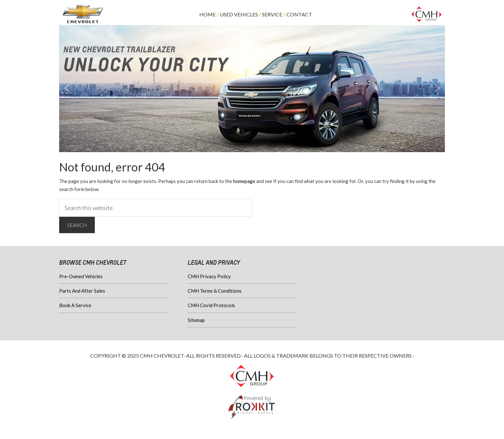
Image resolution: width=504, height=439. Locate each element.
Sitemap (196, 320)
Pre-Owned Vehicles (81, 276)
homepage (244, 181)
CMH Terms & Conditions (215, 291)
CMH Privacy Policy (209, 276)
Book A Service (75, 305)
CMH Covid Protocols (211, 305)
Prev (67, 88)
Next (437, 88)
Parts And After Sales (82, 291)
